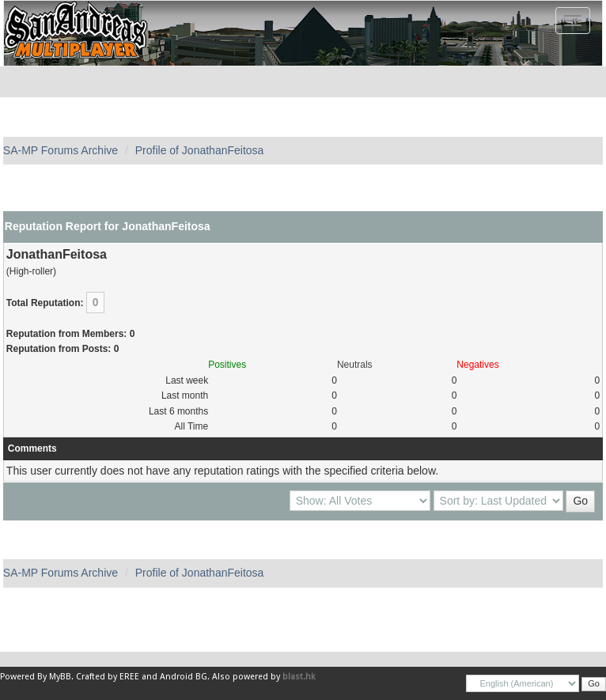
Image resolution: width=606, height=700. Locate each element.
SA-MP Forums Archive (61, 150)
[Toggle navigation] (573, 21)
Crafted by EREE (108, 677)
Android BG (184, 677)
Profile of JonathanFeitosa (200, 150)
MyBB (60, 677)
